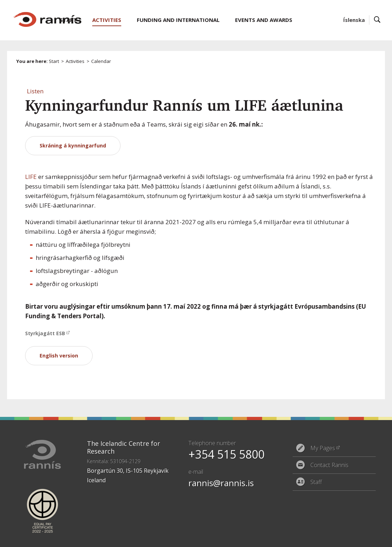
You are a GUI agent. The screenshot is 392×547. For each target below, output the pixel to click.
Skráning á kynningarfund (73, 146)
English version (59, 356)
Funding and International (178, 20)
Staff (316, 482)
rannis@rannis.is (221, 483)
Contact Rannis (329, 465)
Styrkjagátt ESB (45, 333)
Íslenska (354, 20)
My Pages (323, 448)
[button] (35, 91)
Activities (75, 61)
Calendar (101, 61)
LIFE (31, 177)
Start (54, 61)
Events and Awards (264, 20)
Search (377, 20)
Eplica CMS (352, 537)
